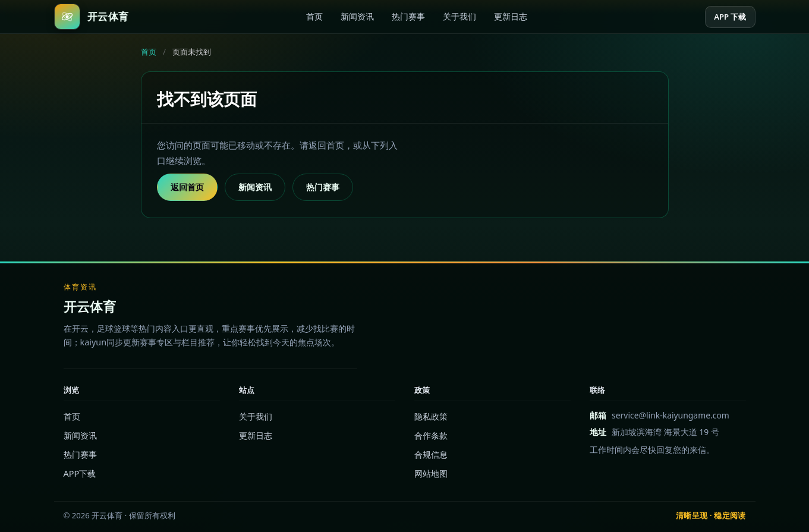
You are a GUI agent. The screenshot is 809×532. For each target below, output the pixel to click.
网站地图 (431, 473)
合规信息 (431, 454)
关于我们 (459, 16)
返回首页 (187, 187)
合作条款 (431, 435)
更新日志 (511, 16)
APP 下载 (730, 17)
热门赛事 (408, 16)
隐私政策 (431, 416)
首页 (314, 16)
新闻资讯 (357, 16)
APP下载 (80, 473)
